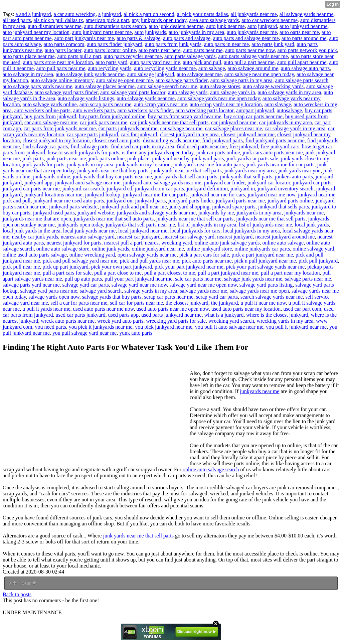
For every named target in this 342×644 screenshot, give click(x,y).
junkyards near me (304, 213)
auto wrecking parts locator (204, 110)
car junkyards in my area (286, 122)
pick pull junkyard (318, 261)
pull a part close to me (118, 273)
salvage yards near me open (259, 291)
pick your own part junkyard (122, 267)
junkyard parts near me (240, 201)
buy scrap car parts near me (253, 116)
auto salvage (212, 68)
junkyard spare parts (234, 207)
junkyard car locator (269, 183)
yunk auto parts (136, 333)
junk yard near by (170, 158)
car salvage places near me (234, 128)
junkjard (324, 177)
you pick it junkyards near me (101, 327)
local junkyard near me (143, 231)
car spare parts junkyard (92, 134)
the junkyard (224, 303)
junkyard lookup (103, 195)
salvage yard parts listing (266, 285)
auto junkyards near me (252, 32)
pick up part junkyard (66, 267)
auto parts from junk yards (173, 44)
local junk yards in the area (32, 231)
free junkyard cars (280, 146)
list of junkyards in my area (207, 225)
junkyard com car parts (159, 189)
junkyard (12, 183)
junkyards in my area (259, 213)
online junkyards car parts (262, 249)
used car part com (302, 309)
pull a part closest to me (170, 273)
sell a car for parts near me (79, 303)
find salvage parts (89, 146)
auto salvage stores (220, 86)
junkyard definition (207, 189)
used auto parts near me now (104, 309)
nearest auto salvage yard (88, 237)
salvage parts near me (308, 279)
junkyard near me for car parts (155, 195)
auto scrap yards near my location (226, 104)
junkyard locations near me (53, 195)
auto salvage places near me (105, 86)
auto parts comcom (64, 44)
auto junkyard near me (304, 26)
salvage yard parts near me (49, 291)
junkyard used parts (54, 213)
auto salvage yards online (50, 104)
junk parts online (107, 158)
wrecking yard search (231, 321)
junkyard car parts (312, 183)
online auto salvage (283, 243)
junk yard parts (208, 158)
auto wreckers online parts (42, 110)
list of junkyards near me (265, 225)
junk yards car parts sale (252, 158)
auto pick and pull (202, 62)
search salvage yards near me (272, 297)
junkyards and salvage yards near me (156, 213)
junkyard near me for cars (217, 195)
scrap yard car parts (217, 297)
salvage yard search (101, 291)
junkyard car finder (224, 183)
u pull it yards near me (46, 309)
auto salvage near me (199, 74)
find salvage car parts (45, 146)
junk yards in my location (143, 165)
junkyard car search (83, 189)
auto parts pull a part (79, 56)
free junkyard (244, 146)
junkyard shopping (189, 207)
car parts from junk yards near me (60, 128)
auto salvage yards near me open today (219, 98)
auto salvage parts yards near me (37, 86)
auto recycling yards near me (165, 68)
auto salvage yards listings (86, 98)
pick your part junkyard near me (189, 267)
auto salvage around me (253, 68)
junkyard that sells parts (284, 207)
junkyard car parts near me (31, 189)
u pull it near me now (263, 303)
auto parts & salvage (138, 38)
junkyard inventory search (285, 189)
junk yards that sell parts (246, 177)
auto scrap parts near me (105, 104)
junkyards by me (216, 213)
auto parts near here (160, 50)
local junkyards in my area (251, 231)
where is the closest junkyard (277, 315)
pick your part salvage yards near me (265, 267)
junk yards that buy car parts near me (112, 177)
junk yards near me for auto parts (209, 165)
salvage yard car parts (86, 285)
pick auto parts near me (207, 261)
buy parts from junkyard (50, 116)
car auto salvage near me (51, 122)
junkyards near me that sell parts (271, 219)
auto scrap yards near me (160, 104)
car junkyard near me (234, 122)
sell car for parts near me (136, 303)
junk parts (33, 158)
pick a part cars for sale (204, 255)
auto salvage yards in (233, 92)
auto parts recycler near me (133, 56)
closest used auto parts (116, 140)
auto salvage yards (188, 92)
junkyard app (38, 183)
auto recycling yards (110, 68)
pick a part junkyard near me (262, 255)
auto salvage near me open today (259, 74)
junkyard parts (150, 201)
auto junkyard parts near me (102, 32)
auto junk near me (226, 26)
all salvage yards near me (307, 14)
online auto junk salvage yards (227, 243)
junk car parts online (218, 152)
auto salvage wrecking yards (273, 86)
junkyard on (119, 201)
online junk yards (110, 249)
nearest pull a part (123, 243)
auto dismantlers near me (55, 26)
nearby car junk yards (35, 237)
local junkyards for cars (195, 231)
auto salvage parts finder (181, 80)
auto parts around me (304, 38)
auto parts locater (63, 50)
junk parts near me (66, 158)
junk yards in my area (90, 165)
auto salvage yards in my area (290, 92)
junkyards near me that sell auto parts (114, 219)
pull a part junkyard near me (228, 273)
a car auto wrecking (75, 14)
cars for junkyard (139, 134)
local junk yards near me (89, 231)
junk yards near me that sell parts (186, 171)
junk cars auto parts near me (273, 152)
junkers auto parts (294, 177)
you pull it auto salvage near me (229, 327)
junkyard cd (120, 189)
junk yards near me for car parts (280, 165)
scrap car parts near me (169, 297)
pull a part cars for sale (67, 273)
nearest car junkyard (139, 237)
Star (29, 583)
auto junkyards (150, 32)
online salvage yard (313, 249)
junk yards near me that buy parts (113, 171)
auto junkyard (262, 26)
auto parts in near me (226, 44)
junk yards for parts (44, 165)
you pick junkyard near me (164, 327)
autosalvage (290, 110)
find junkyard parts (222, 140)
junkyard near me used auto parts (69, 201)
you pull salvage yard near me (84, 333)
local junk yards (312, 225)
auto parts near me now (250, 50)
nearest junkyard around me (285, 237)
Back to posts (17, 594)
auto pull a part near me (249, 62)
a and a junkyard (33, 14)
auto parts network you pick (307, 50)
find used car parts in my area (142, 146)
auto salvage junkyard (151, 74)
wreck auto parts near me (68, 321)
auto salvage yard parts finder (66, 92)
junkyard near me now (272, 195)
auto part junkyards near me (84, 38)
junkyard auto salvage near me (88, 183)
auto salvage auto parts (305, 68)
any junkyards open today (159, 20)
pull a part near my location (290, 273)
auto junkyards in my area (196, 32)
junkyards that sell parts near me (140, 225)
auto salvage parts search (302, 80)
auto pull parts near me (61, 68)
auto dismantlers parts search (115, 26)
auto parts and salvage (187, 38)
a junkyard (110, 14)
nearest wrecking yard (168, 243)
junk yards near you (299, 171)
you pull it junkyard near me (296, 327)
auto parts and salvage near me (246, 38)
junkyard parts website (73, 207)
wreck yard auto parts (120, 321)
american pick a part (107, 20)
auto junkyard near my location (36, 32)
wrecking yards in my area (285, 321)
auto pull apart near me (302, 62)
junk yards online (52, 177)
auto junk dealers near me (176, 26)
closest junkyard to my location (56, 140)
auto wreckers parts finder (145, 110)
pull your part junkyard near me (138, 279)
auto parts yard (111, 62)
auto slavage (278, 104)
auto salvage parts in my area (241, 80)
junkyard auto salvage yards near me (162, 183)
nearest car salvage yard (189, 237)
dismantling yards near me (171, 140)
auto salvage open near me (125, 80)
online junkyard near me (158, 249)
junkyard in (243, 189)
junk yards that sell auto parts (186, 177)
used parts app (123, 315)
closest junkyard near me (248, 134)
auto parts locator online (110, 50)
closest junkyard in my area (189, 134)
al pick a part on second (149, 14)
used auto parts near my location (246, 309)
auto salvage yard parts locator (133, 92)
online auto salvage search (211, 469)
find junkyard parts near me (275, 140)
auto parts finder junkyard (115, 44)
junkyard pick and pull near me (134, 207)
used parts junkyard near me (171, 315)
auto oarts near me (299, 32)
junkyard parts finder (191, 201)
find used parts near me (202, 146)
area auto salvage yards (214, 20)
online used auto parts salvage (35, 255)
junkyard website (96, 213)
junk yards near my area (250, 171)
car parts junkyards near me (128, 128)
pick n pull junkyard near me (265, 261)
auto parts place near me (29, 56)
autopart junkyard (255, 110)
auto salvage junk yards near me (90, 74)
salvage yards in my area (151, 291)
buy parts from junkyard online (112, 116)
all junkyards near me (254, 14)
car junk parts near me (104, 122)
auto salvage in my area (28, 74)
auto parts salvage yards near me (253, 56)
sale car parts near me (198, 279)
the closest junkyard (187, 303)
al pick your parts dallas (203, 14)
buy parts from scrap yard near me (185, 116)
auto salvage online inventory (62, 80)
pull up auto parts (83, 279)
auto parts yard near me (155, 62)
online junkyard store (209, 249)
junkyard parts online (290, 201)
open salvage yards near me (147, 255)
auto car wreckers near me (270, 20)
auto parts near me (203, 50)
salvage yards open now (54, 297)
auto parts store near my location (58, 62)
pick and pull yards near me (149, 261)
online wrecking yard (92, 255)
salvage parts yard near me (31, 285)
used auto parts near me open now (173, 309)
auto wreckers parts (94, 110)
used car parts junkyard (81, 315)
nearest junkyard (235, 237)
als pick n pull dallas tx (58, 20)
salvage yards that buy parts (112, 297)
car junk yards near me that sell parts (169, 122)
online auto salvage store (63, 249)
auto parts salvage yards (190, 56)
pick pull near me (21, 267)
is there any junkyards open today (158, 152)
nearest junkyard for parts (74, 243)
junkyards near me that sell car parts (195, 219)
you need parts (50, 327)
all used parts (17, 20)
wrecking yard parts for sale (176, 321)
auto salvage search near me (167, 86)
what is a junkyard (224, 315)
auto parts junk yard (273, 44)
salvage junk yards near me (253, 279)
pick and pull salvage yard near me (80, 261)
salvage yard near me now (139, 285)
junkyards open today (80, 225)
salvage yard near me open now (203, 285)
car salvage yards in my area (295, 128)
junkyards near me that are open (37, 219)
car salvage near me (181, 128)
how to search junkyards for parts (83, 152)
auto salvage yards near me (146, 98)
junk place (138, 158)
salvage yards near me (203, 291)
